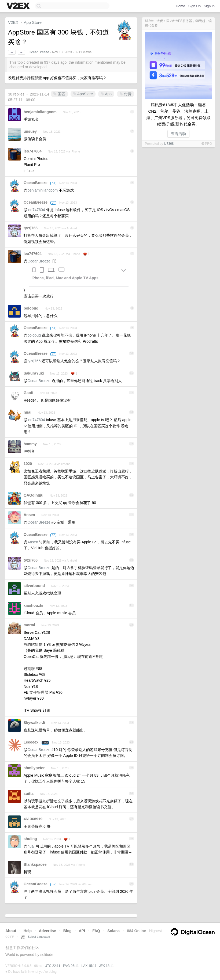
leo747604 (33, 151)
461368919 (33, 819)
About (11, 931)
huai (27, 412)
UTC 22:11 (53, 966)
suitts (29, 794)
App (106, 94)
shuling (30, 839)
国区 (59, 94)
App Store (33, 22)
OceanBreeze (39, 52)
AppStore (83, 94)
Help (28, 931)
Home (180, 6)
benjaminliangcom (40, 112)
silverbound (34, 586)
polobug (31, 308)
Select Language (35, 937)
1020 (28, 464)
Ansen (29, 515)
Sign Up (195, 6)
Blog (67, 931)
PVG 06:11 (71, 966)
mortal (29, 625)
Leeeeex (31, 742)
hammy (30, 444)
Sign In (209, 6)
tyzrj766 (31, 228)
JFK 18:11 (107, 966)
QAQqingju (34, 495)
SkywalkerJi (34, 723)
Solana (113, 931)
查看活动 (178, 134)
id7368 (169, 144)
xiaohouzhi (33, 605)
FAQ (96, 931)
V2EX (13, 22)
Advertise (47, 931)
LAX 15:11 (89, 966)
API (82, 931)
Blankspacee (35, 864)
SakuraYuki (34, 373)
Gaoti (28, 393)
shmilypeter (34, 768)
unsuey (30, 131)
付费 (126, 94)
